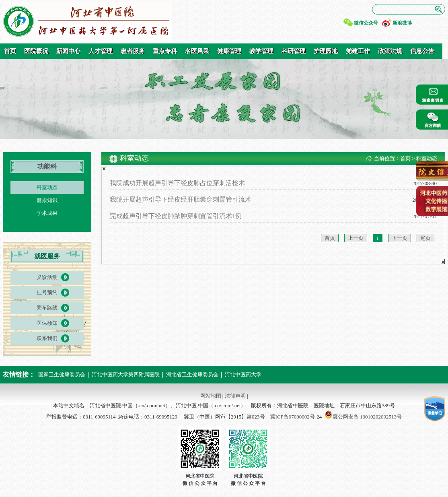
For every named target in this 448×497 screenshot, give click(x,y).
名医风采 (197, 51)
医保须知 (47, 323)
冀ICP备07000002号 (293, 417)
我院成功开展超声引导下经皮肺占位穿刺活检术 (177, 183)
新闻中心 (68, 51)
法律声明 (235, 396)
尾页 (425, 238)
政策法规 (390, 51)
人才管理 (101, 51)
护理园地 (326, 51)
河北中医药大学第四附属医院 (126, 374)
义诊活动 (47, 277)
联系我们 (47, 338)
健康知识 (47, 200)
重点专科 (165, 51)
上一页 (356, 238)
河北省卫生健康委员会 (192, 374)
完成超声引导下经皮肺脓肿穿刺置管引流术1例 (176, 216)
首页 (10, 51)
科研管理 (294, 51)
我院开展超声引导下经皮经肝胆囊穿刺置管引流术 (181, 199)
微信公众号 (366, 23)
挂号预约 (47, 292)
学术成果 (47, 213)
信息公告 (422, 51)
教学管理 (261, 51)
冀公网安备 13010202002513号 (367, 417)
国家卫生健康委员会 (62, 374)
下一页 (400, 238)
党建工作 (358, 51)
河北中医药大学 (243, 374)
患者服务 (133, 51)
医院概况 (36, 51)
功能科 (47, 166)
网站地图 (211, 396)
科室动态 (47, 187)
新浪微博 (402, 23)
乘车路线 (47, 308)
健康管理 (229, 51)
